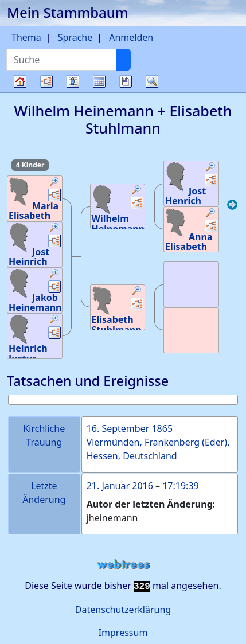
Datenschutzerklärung (123, 610)
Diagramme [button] (46, 81)
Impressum (123, 633)
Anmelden (131, 37)
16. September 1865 (130, 428)
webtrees (123, 565)
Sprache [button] (75, 37)
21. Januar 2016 (120, 486)
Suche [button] (152, 81)
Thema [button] (26, 37)
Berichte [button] (126, 81)
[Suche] (123, 60)
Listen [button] (73, 81)
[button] (54, 183)
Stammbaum (20, 92)
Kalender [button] (99, 81)
